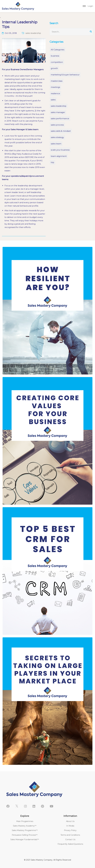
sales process (57, 125)
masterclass (57, 81)
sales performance (60, 118)
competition (57, 62)
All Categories (58, 50)
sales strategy (57, 137)
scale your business (60, 150)
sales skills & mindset (61, 131)
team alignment (59, 156)
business (55, 56)
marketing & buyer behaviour (65, 75)
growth (54, 68)
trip (52, 162)
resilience (55, 93)
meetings (55, 87)
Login (90, 6)
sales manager (58, 112)
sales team (56, 144)
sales (53, 100)
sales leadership (59, 106)
